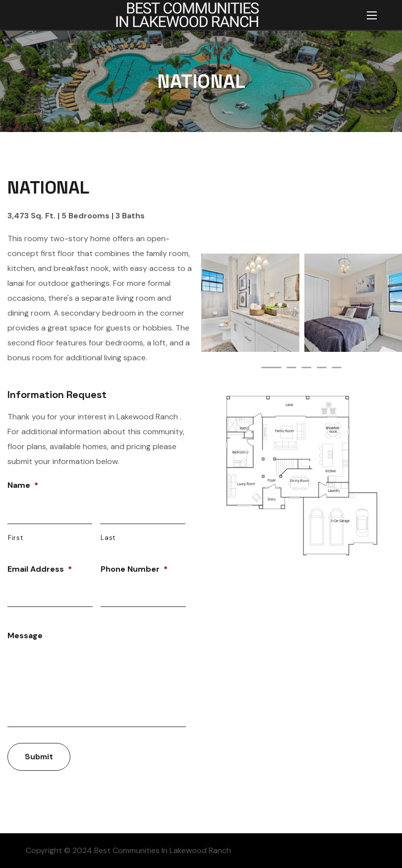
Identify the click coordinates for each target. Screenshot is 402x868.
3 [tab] (306, 367)
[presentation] (271, 367)
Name (23, 485)
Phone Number (134, 569)
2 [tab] (291, 367)
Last (108, 538)
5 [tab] (337, 367)
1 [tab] (271, 367)
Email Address (40, 569)
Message (25, 636)
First (15, 538)
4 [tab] (322, 367)
